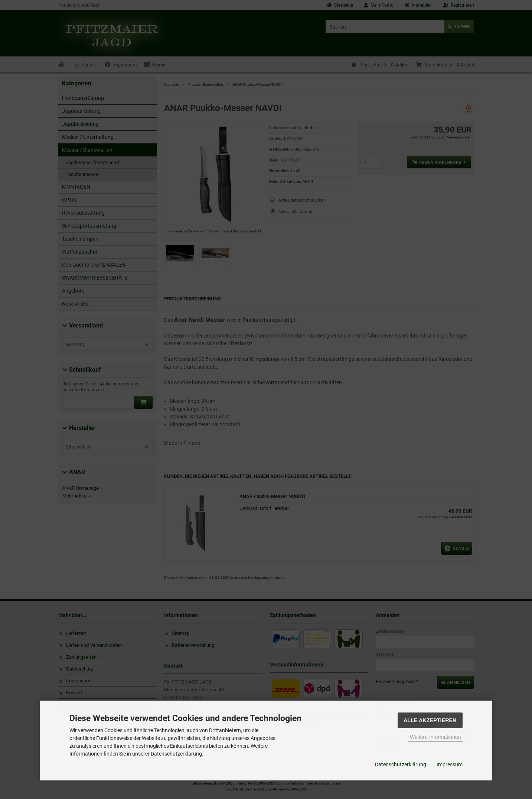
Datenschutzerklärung (401, 764)
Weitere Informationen (435, 737)
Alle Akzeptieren (430, 720)
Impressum (450, 764)
